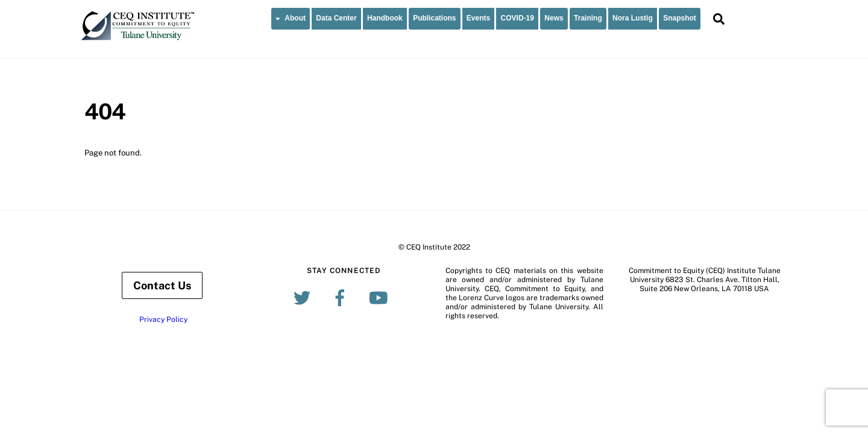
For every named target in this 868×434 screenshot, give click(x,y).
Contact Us (162, 285)
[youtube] (380, 297)
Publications (434, 18)
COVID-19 (517, 18)
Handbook (385, 18)
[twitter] (304, 297)
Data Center (336, 18)
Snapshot (680, 18)
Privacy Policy (163, 319)
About (291, 18)
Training (588, 18)
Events (478, 18)
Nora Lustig (633, 18)
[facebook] (342, 297)
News (554, 18)
